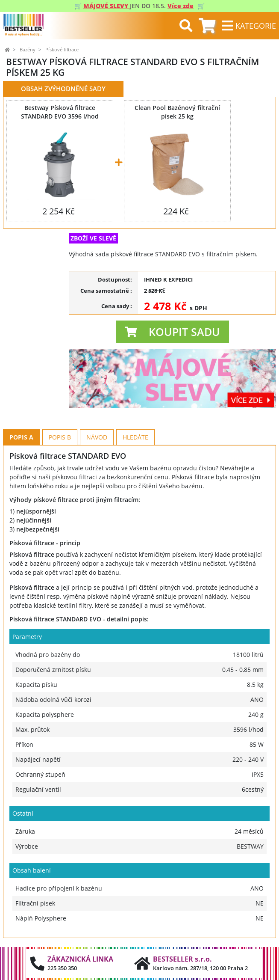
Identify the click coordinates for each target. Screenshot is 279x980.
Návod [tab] (97, 437)
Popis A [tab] (21, 437)
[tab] (207, 26)
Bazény (28, 50)
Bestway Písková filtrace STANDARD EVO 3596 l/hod (60, 112)
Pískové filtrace (62, 50)
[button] (172, 332)
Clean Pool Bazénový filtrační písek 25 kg (177, 112)
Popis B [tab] (60, 437)
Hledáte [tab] (135, 437)
